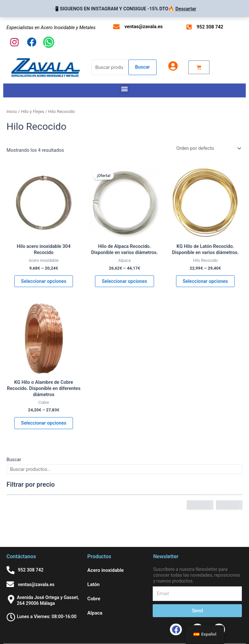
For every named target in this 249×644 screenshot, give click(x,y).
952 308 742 (210, 27)
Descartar (186, 9)
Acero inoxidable (105, 570)
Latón (93, 584)
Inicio (12, 111)
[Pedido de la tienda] (208, 148)
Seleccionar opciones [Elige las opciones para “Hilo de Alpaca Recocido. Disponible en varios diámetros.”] (124, 281)
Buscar (142, 67)
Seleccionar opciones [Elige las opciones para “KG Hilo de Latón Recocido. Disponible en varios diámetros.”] (206, 281)
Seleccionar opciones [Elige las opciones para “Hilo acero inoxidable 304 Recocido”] (44, 281)
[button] (125, 89)
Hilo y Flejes (32, 111)
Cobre (94, 599)
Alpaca (95, 613)
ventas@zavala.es (144, 27)
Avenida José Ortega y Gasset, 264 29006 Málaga (48, 600)
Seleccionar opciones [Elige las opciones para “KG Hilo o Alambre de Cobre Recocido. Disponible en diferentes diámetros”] (44, 423)
